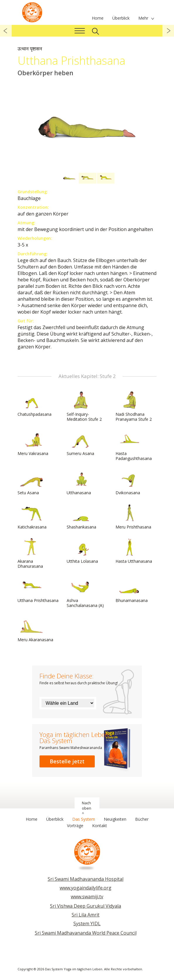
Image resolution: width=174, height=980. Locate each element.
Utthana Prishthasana (38, 590)
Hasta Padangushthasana (134, 446)
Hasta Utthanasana (134, 551)
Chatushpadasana (35, 404)
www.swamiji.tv (87, 897)
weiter (168, 31)
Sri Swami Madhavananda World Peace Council (86, 933)
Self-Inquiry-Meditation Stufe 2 (84, 407)
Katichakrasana (32, 517)
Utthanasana (81, 483)
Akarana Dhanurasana (32, 554)
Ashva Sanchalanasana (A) (85, 593)
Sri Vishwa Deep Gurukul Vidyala (86, 906)
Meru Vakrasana (33, 443)
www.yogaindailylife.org (86, 888)
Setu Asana (32, 483)
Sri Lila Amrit (86, 915)
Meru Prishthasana (133, 517)
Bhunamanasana (132, 590)
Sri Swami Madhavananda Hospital (86, 879)
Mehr (143, 18)
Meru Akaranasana (35, 630)
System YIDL (87, 923)
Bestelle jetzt (67, 761)
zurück (6, 31)
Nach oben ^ (87, 808)
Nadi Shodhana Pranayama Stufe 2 (134, 407)
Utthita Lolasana (82, 551)
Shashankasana (81, 517)
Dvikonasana (130, 483)
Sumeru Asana (81, 443)
